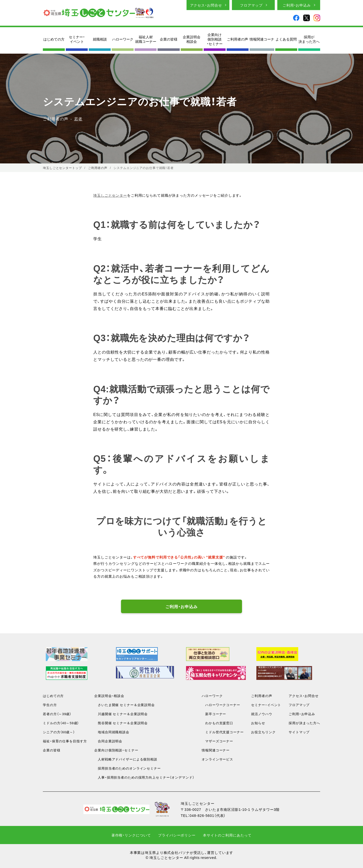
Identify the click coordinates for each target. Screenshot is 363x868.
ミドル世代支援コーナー (223, 732)
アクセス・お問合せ (206, 5)
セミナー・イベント (77, 39)
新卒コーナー (214, 714)
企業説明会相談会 (192, 39)
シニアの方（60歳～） (59, 732)
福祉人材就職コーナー (146, 39)
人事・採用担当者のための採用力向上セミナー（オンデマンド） (144, 777)
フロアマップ (251, 5)
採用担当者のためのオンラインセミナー (128, 768)
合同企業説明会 (108, 741)
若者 (78, 119)
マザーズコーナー (217, 741)
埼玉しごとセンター (110, 195)
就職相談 (100, 39)
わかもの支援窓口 (217, 723)
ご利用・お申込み (297, 5)
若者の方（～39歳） (57, 714)
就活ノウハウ (262, 714)
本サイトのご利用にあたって (227, 835)
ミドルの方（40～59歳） (61, 723)
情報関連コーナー (216, 750)
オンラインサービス (217, 759)
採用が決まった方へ (309, 39)
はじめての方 (54, 39)
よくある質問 (286, 39)
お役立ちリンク (263, 732)
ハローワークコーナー (221, 705)
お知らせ (258, 723)
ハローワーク (123, 39)
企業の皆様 (169, 39)
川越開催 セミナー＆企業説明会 (121, 714)
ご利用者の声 (237, 39)
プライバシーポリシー (177, 835)
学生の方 (50, 705)
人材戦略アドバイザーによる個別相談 (126, 759)
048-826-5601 (202, 815)
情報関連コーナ (262, 39)
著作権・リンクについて (131, 835)
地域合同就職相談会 (112, 732)
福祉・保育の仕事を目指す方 (65, 741)
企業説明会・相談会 (109, 696)
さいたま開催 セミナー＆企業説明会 (125, 705)
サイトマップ (299, 732)
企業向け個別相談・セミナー (215, 39)
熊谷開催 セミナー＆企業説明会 (121, 723)
